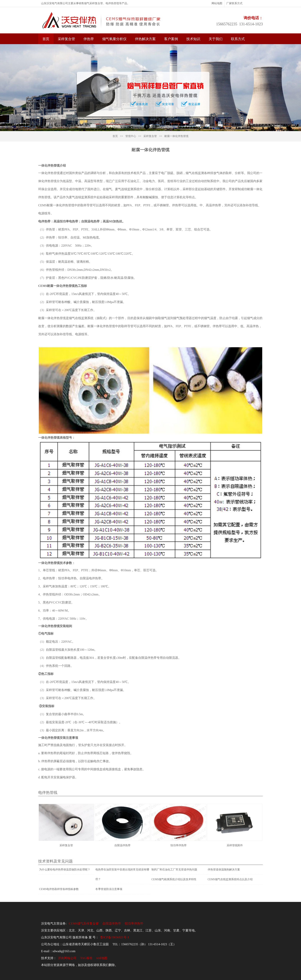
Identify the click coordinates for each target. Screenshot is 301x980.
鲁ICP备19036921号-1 (115, 937)
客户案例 (171, 39)
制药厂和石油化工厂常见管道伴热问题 (174, 870)
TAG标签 (86, 958)
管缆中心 (131, 136)
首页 (46, 39)
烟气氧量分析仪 (114, 39)
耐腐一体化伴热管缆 (176, 136)
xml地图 (102, 958)
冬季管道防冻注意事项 (109, 889)
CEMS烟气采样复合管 (84, 923)
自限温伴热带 (112, 923)
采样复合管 (66, 39)
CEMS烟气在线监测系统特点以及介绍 (230, 879)
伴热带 (89, 39)
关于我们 (216, 39)
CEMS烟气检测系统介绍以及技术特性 (174, 879)
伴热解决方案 (145, 39)
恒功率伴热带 (134, 923)
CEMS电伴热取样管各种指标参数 (59, 889)
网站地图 (217, 3)
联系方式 (238, 39)
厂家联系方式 (234, 3)
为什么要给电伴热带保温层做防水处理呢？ (65, 870)
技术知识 (193, 39)
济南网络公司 (67, 958)
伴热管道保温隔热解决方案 (224, 870)
